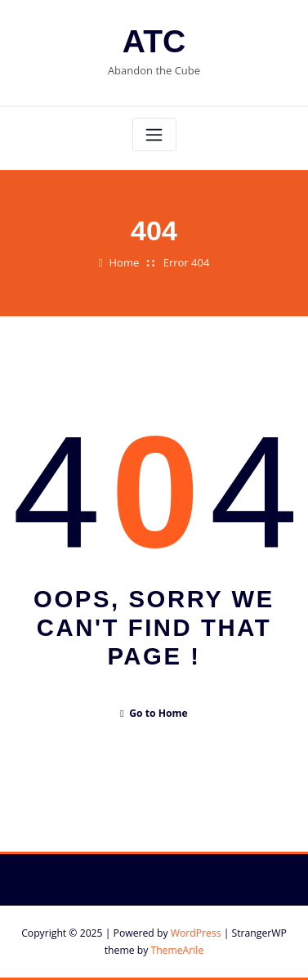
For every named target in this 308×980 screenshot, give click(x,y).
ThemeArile (177, 950)
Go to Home (154, 713)
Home (125, 262)
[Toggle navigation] (154, 134)
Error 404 (187, 262)
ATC (154, 41)
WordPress (196, 933)
